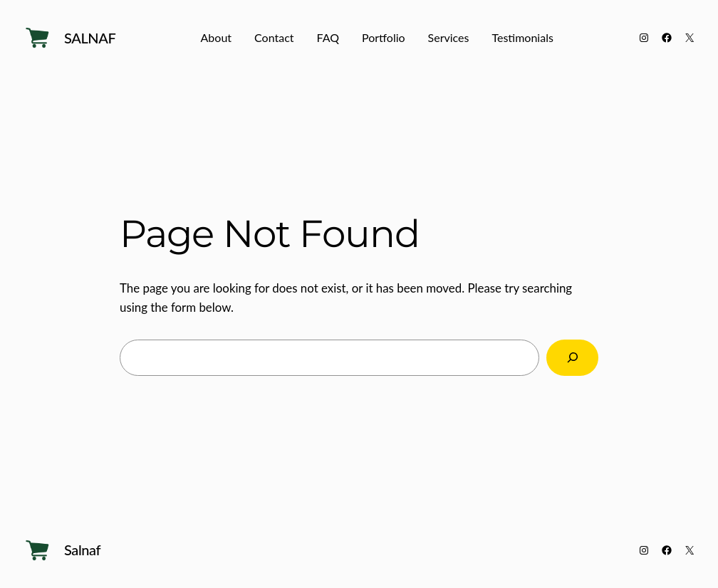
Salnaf (90, 38)
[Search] (572, 358)
